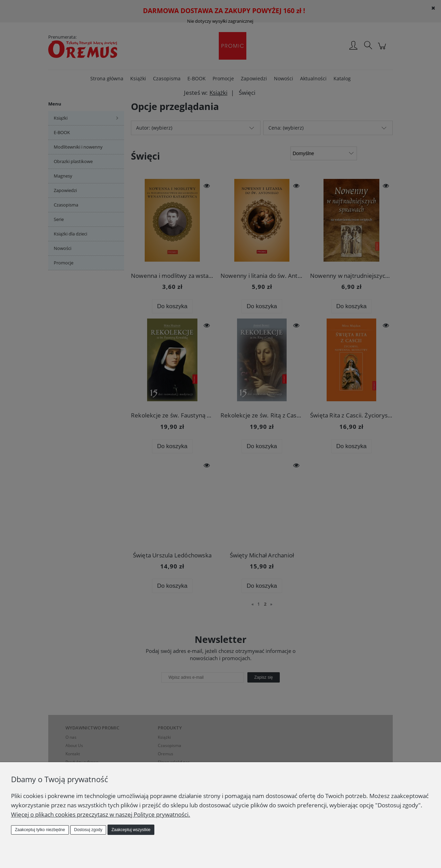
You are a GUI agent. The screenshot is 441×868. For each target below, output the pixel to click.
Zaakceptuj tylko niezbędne (40, 830)
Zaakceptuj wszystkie (131, 830)
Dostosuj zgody (88, 830)
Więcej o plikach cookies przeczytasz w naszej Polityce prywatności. (101, 814)
